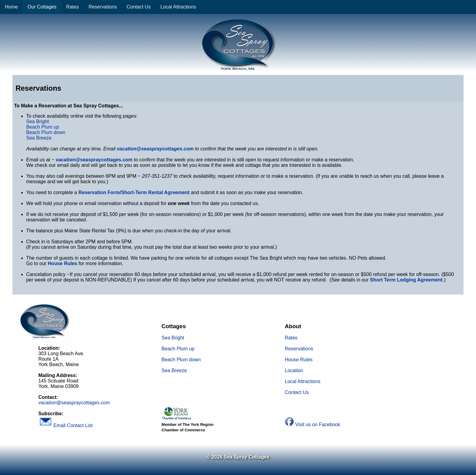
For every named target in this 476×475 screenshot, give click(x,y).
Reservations (103, 7)
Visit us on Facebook (318, 424)
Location (294, 371)
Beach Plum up (43, 127)
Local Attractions (178, 7)
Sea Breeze (39, 138)
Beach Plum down (46, 132)
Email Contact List (65, 425)
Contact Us (139, 7)
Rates (73, 7)
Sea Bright (37, 121)
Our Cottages (42, 7)
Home (11, 7)
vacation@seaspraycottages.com (94, 160)
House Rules (299, 360)
